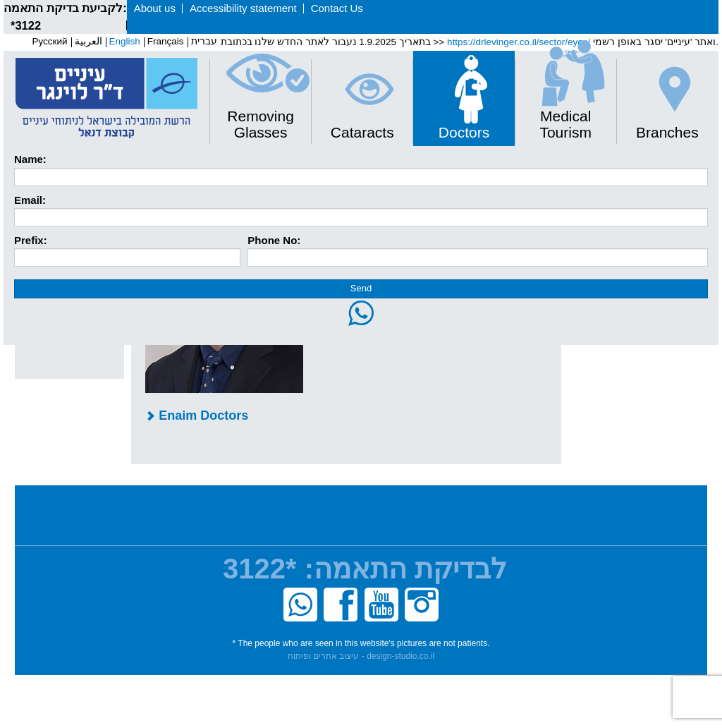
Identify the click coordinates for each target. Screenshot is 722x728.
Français (166, 41)
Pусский (49, 41)
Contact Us (337, 8)
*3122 (26, 25)
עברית (204, 41)
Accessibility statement (243, 8)
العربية (88, 41)
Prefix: (31, 240)
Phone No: (274, 240)
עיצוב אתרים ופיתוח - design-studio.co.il (361, 656)
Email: (30, 200)
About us (155, 8)
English (125, 41)
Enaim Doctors (197, 415)
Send (361, 288)
